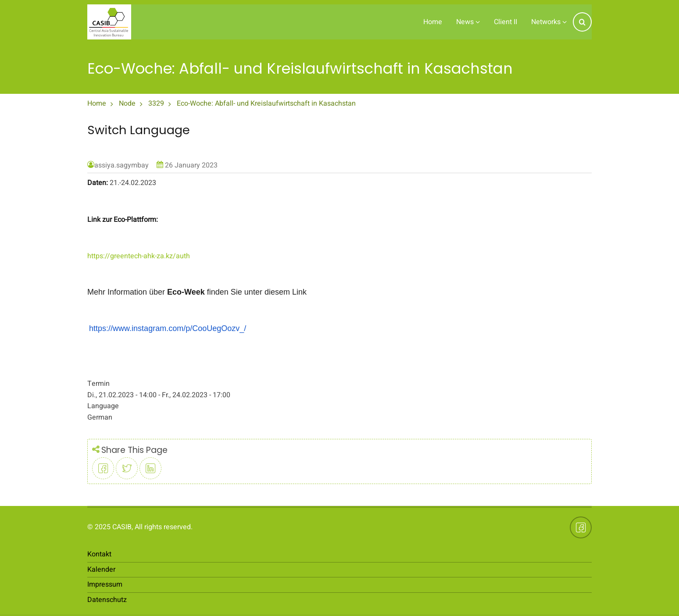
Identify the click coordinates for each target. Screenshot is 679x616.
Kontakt (99, 554)
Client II (506, 22)
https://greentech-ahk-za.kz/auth (139, 256)
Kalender (101, 570)
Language (103, 406)
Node (127, 103)
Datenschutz (107, 600)
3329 (156, 103)
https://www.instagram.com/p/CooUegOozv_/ (168, 328)
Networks (549, 22)
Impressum (105, 584)
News (468, 22)
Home (433, 22)
